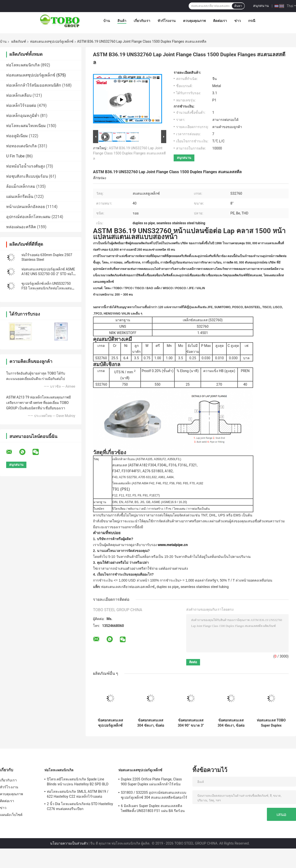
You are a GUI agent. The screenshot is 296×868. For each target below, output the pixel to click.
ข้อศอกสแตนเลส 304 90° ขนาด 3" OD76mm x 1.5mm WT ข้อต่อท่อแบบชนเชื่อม (191, 723)
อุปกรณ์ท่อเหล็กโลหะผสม (28, 217)
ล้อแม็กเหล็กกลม (21, 186)
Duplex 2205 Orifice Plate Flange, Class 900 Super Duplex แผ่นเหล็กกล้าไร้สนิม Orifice (151, 782)
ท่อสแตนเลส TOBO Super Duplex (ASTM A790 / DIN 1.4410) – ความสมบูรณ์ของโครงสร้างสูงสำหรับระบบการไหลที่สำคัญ (271, 723)
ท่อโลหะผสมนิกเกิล (23, 65)
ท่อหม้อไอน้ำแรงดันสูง (26, 166)
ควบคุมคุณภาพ (194, 21)
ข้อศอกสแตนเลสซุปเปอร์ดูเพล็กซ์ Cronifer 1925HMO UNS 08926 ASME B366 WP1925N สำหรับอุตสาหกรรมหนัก (110, 723)
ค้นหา (238, 6)
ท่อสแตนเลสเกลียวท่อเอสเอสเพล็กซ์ (128, 587)
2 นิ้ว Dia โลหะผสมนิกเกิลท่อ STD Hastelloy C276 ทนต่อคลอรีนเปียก (80, 806)
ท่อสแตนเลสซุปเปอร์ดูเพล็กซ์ (52, 41)
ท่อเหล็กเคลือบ (19, 95)
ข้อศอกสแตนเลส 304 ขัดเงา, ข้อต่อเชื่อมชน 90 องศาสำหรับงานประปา (231, 723)
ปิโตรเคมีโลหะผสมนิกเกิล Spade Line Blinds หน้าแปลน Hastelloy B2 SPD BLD (78, 782)
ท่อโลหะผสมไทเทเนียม (26, 126)
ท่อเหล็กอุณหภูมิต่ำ (23, 116)
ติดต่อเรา (220, 21)
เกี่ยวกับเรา (142, 21)
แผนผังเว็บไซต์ (11, 815)
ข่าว (238, 21)
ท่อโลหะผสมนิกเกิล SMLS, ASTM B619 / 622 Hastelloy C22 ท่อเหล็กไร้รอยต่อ (78, 794)
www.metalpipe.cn (173, 545)
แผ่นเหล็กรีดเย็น (20, 197)
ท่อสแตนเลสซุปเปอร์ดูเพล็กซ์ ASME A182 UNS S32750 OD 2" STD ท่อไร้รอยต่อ (48, 274)
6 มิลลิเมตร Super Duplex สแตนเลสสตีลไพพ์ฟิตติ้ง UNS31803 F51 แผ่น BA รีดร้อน (153, 808)
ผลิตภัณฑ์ (19, 41)
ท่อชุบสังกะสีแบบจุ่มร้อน (27, 176)
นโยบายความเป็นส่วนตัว (69, 843)
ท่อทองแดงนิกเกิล (21, 146)
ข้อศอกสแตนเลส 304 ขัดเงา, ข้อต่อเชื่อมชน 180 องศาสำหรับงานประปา (151, 723)
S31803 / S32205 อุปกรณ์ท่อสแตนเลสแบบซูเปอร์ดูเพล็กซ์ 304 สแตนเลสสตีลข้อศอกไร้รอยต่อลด (154, 796)
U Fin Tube (15, 156)
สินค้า (122, 21)
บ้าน (107, 21)
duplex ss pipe (168, 587)
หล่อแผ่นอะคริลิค (21, 227)
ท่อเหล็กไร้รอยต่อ (21, 105)
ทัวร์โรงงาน (167, 21)
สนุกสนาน (261, 6)
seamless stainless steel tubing (205, 587)
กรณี (252, 21)
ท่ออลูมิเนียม (17, 136)
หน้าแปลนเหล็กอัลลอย (26, 207)
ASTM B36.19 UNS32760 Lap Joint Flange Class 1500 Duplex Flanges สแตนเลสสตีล (129, 153)
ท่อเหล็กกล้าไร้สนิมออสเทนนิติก (34, 85)
